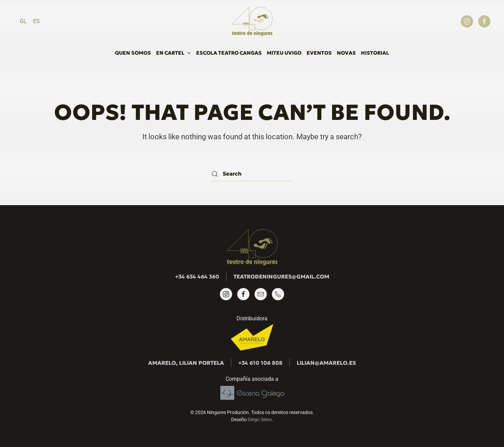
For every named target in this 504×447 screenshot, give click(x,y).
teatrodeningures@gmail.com (281, 276)
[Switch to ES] (37, 21)
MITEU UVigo (284, 53)
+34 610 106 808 (260, 363)
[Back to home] (252, 21)
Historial (375, 53)
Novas (346, 53)
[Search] (252, 174)
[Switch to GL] (23, 21)
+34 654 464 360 (197, 276)
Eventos (319, 53)
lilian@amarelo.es (326, 363)
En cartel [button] (174, 53)
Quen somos (133, 53)
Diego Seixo (260, 419)
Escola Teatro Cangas (229, 53)
